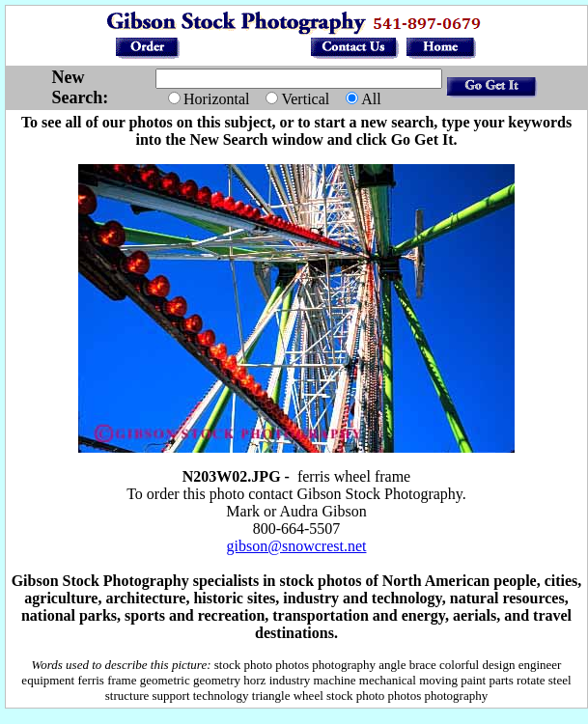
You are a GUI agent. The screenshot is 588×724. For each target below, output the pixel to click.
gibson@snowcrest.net (297, 546)
